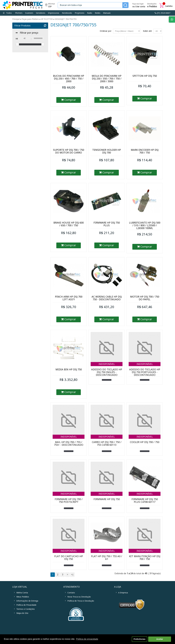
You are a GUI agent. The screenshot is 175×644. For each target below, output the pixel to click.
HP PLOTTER (47, 19)
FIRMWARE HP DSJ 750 (107, 499)
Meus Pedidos (23, 597)
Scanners (29, 13)
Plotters (19, 13)
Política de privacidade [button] (87, 639)
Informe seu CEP (50, 6)
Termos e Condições (26, 609)
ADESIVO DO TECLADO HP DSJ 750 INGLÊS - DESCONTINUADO (107, 372)
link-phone (162, 13)
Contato (71, 593)
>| (72, 575)
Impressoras (54, 13)
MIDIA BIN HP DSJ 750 (69, 370)
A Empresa (123, 593)
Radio (90, 13)
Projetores (80, 13)
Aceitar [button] (160, 639)
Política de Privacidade (26, 605)
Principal (16, 19)
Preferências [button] (139, 639)
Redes (98, 13)
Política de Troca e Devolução (81, 601)
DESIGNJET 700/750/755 (66, 19)
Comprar (69, 100)
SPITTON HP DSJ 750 (145, 76)
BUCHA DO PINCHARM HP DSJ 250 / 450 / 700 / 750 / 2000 (69, 79)
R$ (17, 39)
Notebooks (67, 13)
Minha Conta (22, 593)
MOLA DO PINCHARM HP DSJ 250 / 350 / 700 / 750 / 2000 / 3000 (107, 79)
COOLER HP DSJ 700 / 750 (145, 442)
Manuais (107, 13)
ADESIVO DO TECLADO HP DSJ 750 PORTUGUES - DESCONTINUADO (145, 372)
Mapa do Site (22, 613)
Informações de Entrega (27, 601)
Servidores (41, 13)
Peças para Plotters (30, 19)
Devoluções (152, 5)
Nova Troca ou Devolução (79, 597)
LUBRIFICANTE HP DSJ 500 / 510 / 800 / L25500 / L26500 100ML (145, 225)
